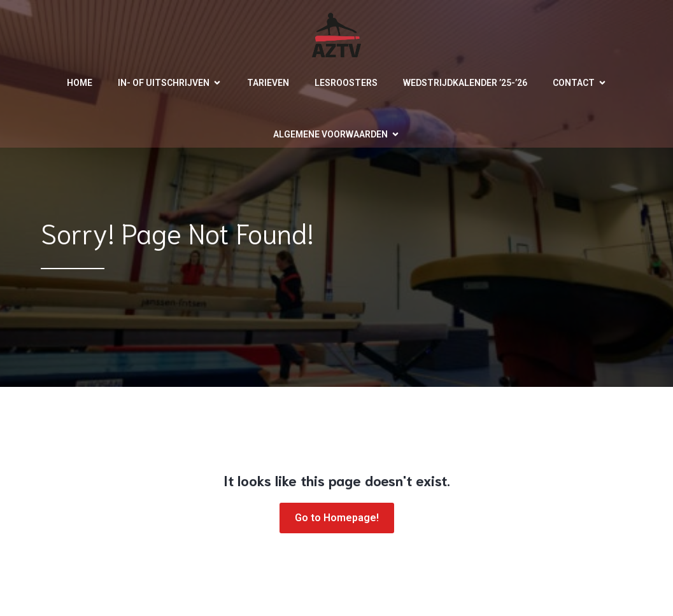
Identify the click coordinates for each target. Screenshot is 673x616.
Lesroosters (346, 83)
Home (80, 83)
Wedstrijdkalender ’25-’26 (465, 83)
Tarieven (268, 83)
